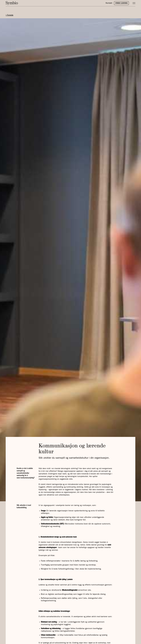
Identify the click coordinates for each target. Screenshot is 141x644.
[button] (133, 3)
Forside (9, 15)
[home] (13, 3)
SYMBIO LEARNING (121, 3)
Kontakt (109, 3)
